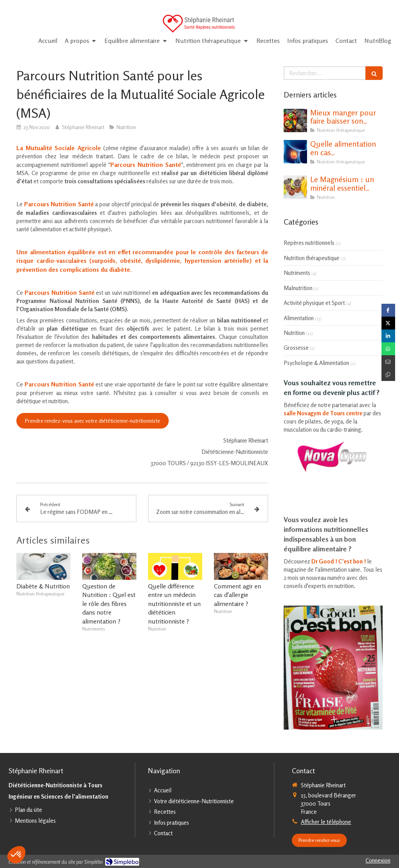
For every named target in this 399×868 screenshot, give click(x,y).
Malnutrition (298, 288)
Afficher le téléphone (326, 822)
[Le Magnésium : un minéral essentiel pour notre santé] (295, 187)
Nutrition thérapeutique (312, 258)
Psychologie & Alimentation (316, 363)
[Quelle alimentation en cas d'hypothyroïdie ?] (295, 152)
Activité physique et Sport (314, 303)
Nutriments (297, 273)
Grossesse (296, 348)
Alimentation (299, 318)
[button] (16, 855)
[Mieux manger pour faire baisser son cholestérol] (295, 120)
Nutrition (294, 333)
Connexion (378, 860)
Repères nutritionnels (309, 243)
